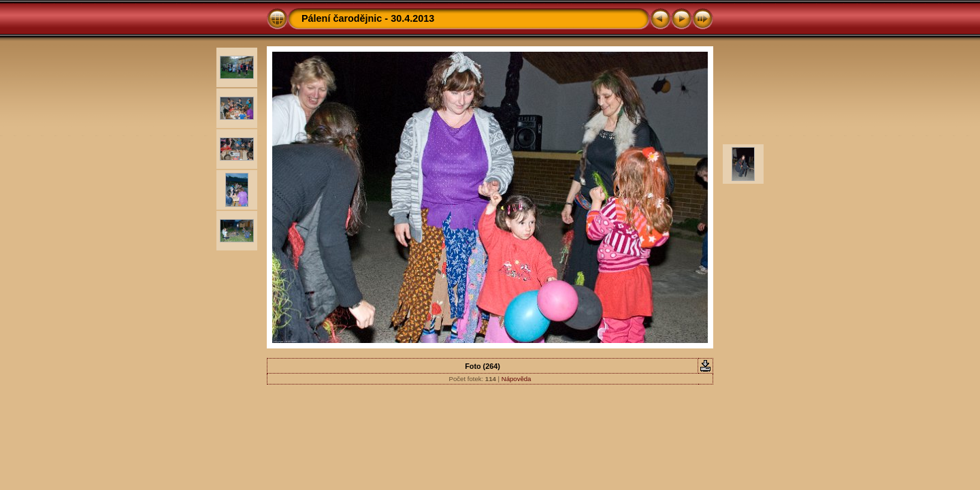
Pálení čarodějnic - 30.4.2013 (368, 18)
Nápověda (517, 379)
